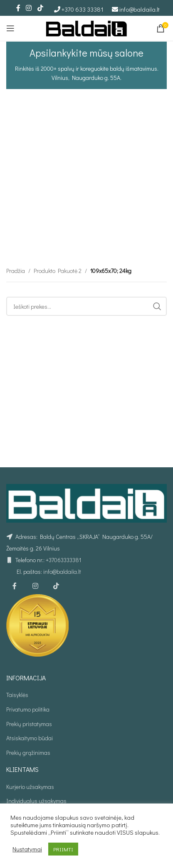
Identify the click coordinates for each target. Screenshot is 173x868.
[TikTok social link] (40, 8)
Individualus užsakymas (36, 801)
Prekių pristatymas (29, 724)
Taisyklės (17, 695)
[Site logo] (86, 27)
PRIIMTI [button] (63, 849)
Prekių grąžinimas (28, 753)
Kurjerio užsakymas (30, 787)
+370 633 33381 (83, 9)
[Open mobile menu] (10, 28)
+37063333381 (63, 560)
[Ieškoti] (86, 352)
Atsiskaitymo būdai (30, 738)
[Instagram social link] (29, 8)
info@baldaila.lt (140, 9)
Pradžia (16, 316)
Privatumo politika (28, 709)
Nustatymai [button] (27, 849)
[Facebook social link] (18, 8)
